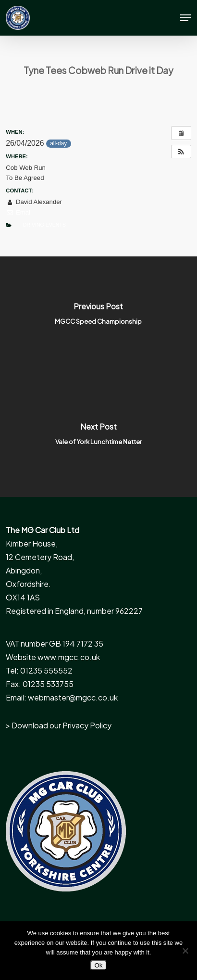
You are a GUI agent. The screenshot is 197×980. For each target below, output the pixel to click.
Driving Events (44, 225)
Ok (98, 965)
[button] (185, 18)
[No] (185, 951)
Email (19, 212)
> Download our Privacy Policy (59, 725)
